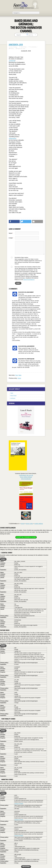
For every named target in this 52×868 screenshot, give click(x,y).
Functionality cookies (8, 719)
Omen (19, 378)
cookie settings (39, 524)
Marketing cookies (7, 779)
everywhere (30, 34)
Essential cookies (6, 553)
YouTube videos (5, 630)
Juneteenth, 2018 (16, 44)
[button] (14, 222)
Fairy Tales (18, 375)
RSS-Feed (13, 396)
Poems (12, 49)
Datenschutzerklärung (29, 280)
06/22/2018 (24, 47)
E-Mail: (11, 238)
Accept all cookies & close (26, 537)
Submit (18, 283)
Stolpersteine (13, 138)
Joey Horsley (14, 47)
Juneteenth (12, 61)
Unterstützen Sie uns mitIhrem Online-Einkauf (26, 477)
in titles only (30, 36)
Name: (11, 233)
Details (3, 559)
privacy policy (29, 524)
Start (12, 393)
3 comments (33, 47)
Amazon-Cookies (19, 804)
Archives (13, 398)
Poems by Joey (21, 49)
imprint (23, 524)
